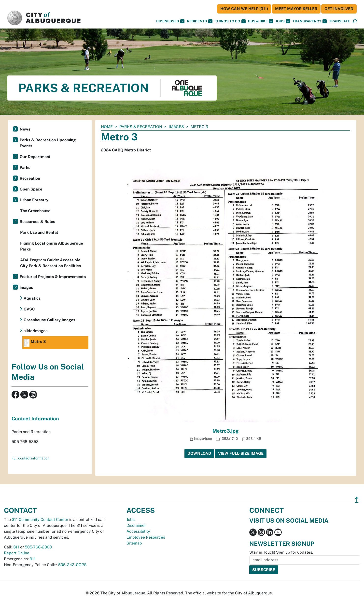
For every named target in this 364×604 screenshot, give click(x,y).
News (25, 129)
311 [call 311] (16, 547)
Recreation (30, 178)
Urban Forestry (34, 200)
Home (107, 127)
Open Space (31, 189)
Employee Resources (146, 537)
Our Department (35, 157)
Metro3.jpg (226, 431)
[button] (340, 21)
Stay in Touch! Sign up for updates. (281, 552)
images (176, 127)
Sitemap (134, 543)
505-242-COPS (72, 565)
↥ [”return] (357, 500)
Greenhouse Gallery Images (49, 320)
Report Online (17, 553)
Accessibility (138, 531)
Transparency (310, 21)
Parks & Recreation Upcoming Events (48, 143)
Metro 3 (35, 343)
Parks (25, 168)
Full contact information (30, 458)
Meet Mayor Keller (296, 9)
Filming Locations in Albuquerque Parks (52, 246)
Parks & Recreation (141, 127)
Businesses (170, 21)
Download (199, 453)
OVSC (29, 309)
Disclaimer (136, 525)
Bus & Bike (261, 21)
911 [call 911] (33, 559)
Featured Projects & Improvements (53, 277)
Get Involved (339, 9)
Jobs (283, 21)
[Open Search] (355, 21)
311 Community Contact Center (40, 520)
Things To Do (230, 21)
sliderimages (35, 331)
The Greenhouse (35, 211)
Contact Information (35, 419)
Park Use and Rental (39, 232)
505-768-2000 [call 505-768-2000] (38, 547)
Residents (200, 21)
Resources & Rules (37, 222)
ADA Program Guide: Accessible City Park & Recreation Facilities (50, 263)
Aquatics (32, 298)
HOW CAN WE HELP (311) (244, 9)
